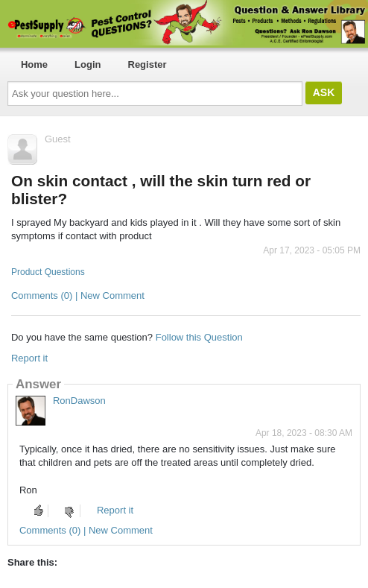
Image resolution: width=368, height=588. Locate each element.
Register (147, 64)
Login (88, 64)
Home (34, 64)
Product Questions (48, 272)
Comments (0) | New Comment (78, 295)
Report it (29, 358)
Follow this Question (199, 337)
